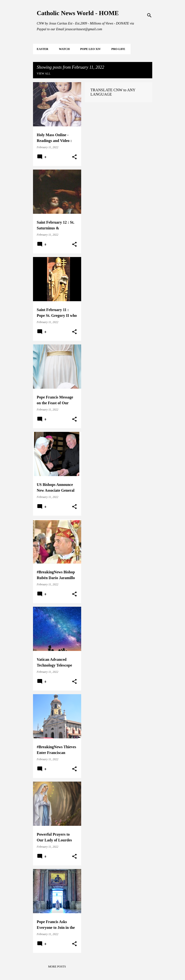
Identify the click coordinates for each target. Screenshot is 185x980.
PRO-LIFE (118, 49)
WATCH (64, 49)
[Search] (149, 15)
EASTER (43, 49)
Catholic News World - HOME (78, 13)
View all (44, 73)
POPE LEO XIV (90, 49)
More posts (57, 967)
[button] (74, 157)
